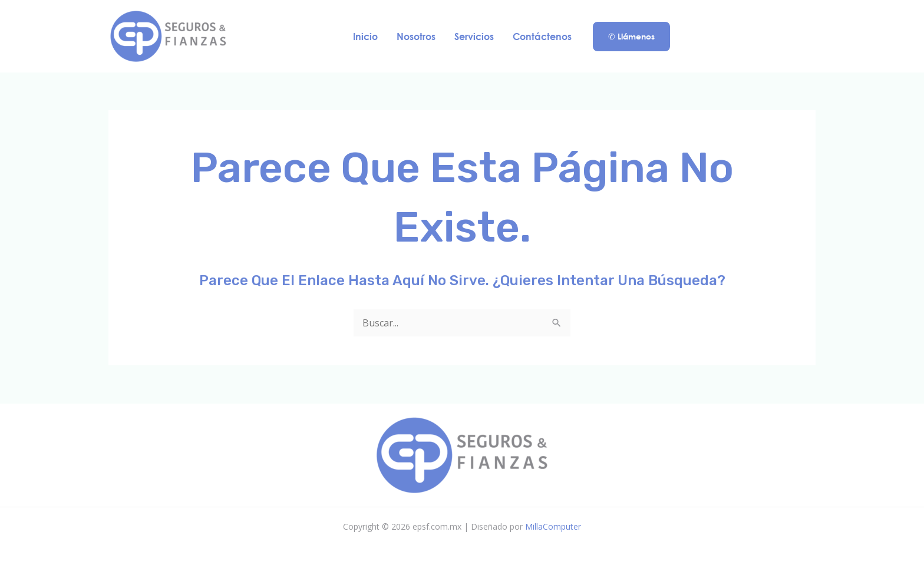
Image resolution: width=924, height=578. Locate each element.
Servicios (474, 36)
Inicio (365, 36)
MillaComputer (553, 526)
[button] (631, 37)
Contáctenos (542, 36)
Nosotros (416, 36)
